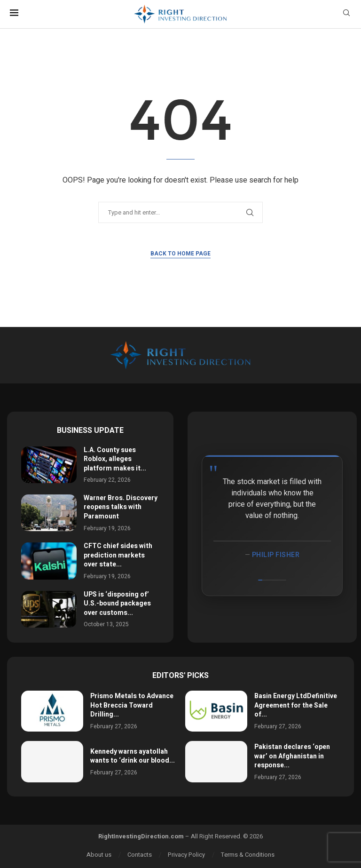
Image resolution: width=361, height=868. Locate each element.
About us (99, 855)
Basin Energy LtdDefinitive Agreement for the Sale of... (296, 705)
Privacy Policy (186, 855)
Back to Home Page (180, 254)
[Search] (346, 14)
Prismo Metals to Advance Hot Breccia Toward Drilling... (132, 705)
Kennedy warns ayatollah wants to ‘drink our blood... (133, 756)
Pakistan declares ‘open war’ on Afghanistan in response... (292, 756)
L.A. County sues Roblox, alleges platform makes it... (115, 459)
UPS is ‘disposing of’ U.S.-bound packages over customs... (117, 604)
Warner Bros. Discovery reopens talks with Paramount (121, 507)
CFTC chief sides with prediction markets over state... (118, 555)
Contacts (140, 855)
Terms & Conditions (248, 855)
